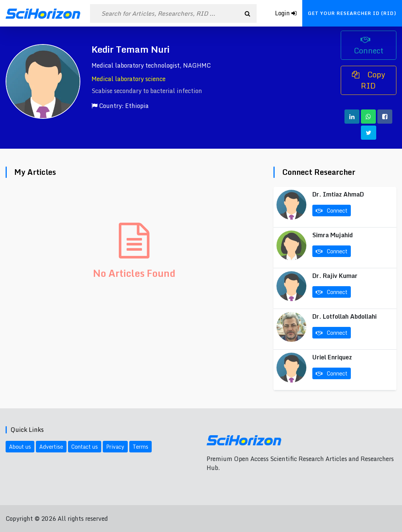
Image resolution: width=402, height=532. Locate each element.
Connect (369, 46)
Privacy (115, 447)
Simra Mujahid (333, 235)
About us (20, 447)
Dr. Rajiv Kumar (335, 276)
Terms (140, 447)
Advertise (51, 447)
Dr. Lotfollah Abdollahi (344, 316)
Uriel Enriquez (332, 357)
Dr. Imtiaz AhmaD (338, 194)
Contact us (85, 447)
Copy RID (369, 80)
